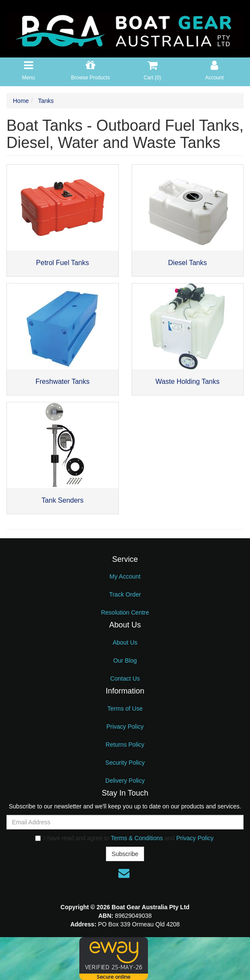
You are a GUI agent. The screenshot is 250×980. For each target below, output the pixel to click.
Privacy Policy (125, 727)
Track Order (125, 594)
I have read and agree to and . (125, 838)
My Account (125, 576)
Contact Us (125, 678)
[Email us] (124, 873)
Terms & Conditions (137, 838)
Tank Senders (63, 500)
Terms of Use (125, 709)
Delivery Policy (125, 781)
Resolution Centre (125, 612)
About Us (125, 642)
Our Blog (125, 660)
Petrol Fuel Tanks (62, 263)
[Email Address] (125, 822)
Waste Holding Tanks (188, 381)
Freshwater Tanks (63, 381)
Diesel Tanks (187, 263)
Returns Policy (125, 745)
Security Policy (125, 763)
